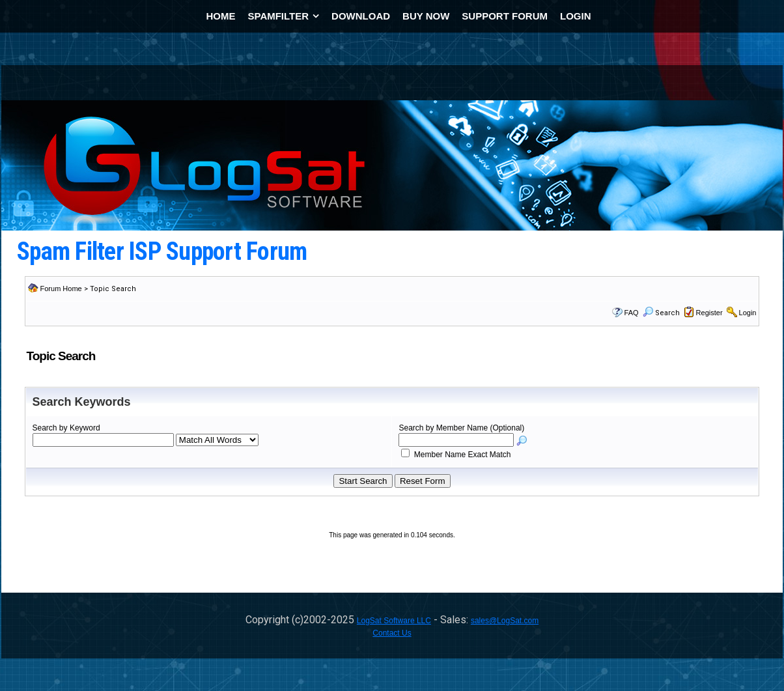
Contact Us (392, 633)
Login (748, 313)
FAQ (632, 313)
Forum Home (61, 289)
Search (661, 313)
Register (709, 313)
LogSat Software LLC (394, 621)
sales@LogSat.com (505, 621)
